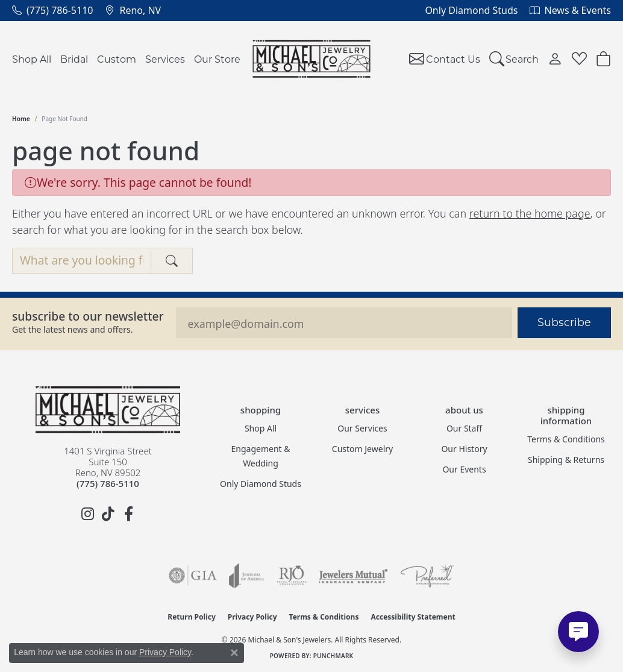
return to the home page (530, 213)
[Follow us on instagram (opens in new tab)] (87, 514)
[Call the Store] (108, 483)
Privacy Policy (252, 617)
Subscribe (564, 322)
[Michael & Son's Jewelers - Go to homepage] (108, 410)
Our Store (217, 59)
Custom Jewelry (362, 449)
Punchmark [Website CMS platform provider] (333, 656)
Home (21, 119)
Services (165, 59)
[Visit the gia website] (193, 576)
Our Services (362, 428)
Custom (117, 59)
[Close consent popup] (234, 653)
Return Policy (192, 617)
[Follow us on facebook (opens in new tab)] (128, 514)
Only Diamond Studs (261, 484)
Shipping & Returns (566, 460)
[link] (52, 10)
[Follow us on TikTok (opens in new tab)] (108, 514)
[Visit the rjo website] (292, 576)
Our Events (464, 469)
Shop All (32, 59)
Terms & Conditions (566, 439)
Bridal (74, 59)
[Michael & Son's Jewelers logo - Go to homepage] (312, 59)
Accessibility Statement (413, 617)
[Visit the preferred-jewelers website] (427, 576)
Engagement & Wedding (261, 456)
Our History (464, 449)
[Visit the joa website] (246, 576)
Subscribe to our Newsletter (88, 316)
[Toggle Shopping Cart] (603, 59)
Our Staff (464, 428)
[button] (514, 59)
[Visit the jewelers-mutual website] (353, 576)
